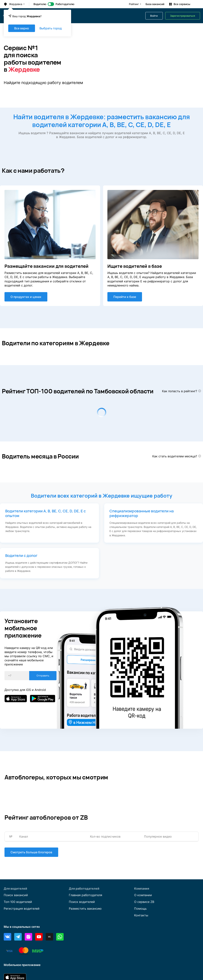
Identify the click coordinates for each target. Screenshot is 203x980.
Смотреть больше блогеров (31, 852)
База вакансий (155, 4)
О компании (143, 895)
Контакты (141, 915)
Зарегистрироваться (183, 16)
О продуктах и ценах (26, 297)
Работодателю (65, 4)
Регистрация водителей (22, 909)
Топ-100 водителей (18, 902)
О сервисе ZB (144, 902)
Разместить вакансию (85, 909)
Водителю (40, 4)
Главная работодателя (86, 895)
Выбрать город (51, 28)
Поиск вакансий (16, 895)
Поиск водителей (82, 902)
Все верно (22, 28)
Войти (154, 16)
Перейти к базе (125, 297)
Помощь (140, 909)
